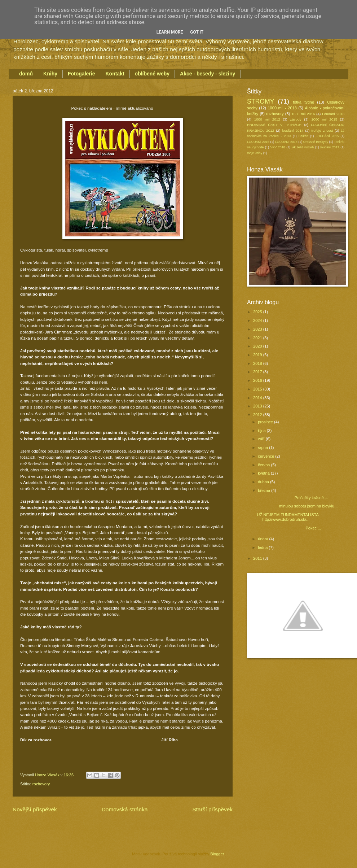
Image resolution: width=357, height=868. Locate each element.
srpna (263, 448)
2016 (258, 380)
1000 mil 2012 (267, 119)
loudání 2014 (293, 130)
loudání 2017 (330, 147)
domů (26, 74)
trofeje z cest (322, 130)
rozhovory (41, 784)
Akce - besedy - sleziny (208, 74)
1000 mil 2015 (324, 119)
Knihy (50, 74)
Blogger (217, 854)
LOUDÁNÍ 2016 (258, 142)
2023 (258, 329)
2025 (258, 312)
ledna (263, 548)
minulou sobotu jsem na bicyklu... (297, 506)
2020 (258, 346)
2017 (258, 372)
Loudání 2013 (333, 114)
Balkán (303, 136)
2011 (258, 558)
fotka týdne (303, 102)
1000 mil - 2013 (282, 108)
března (265, 490)
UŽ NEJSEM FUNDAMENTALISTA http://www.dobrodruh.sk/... (288, 517)
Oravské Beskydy (316, 142)
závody (296, 119)
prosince (266, 422)
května (264, 473)
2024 (258, 320)
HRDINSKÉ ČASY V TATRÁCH (274, 125)
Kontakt (115, 74)
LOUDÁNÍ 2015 (327, 136)
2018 (258, 363)
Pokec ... (289, 528)
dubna (264, 482)
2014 (258, 398)
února (263, 539)
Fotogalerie (81, 74)
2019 (258, 355)
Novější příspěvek (35, 809)
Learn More (170, 32)
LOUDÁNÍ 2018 (286, 142)
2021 (258, 338)
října (262, 431)
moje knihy (255, 153)
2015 (258, 389)
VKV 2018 (278, 147)
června (264, 465)
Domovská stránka (125, 809)
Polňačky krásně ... (293, 498)
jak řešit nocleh (303, 147)
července (266, 456)
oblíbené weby (152, 74)
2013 (258, 406)
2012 (258, 415)
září (262, 439)
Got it (197, 32)
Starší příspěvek (212, 809)
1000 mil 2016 (303, 114)
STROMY (261, 101)
